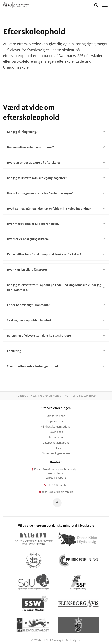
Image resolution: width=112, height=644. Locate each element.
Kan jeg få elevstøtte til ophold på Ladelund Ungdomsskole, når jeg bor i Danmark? (56, 287)
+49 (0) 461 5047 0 (56, 485)
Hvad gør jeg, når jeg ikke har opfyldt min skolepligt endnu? (56, 208)
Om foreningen (56, 416)
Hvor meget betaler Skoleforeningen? (56, 224)
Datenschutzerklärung (56, 443)
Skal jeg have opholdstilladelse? (56, 320)
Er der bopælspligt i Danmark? (56, 305)
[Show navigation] (105, 5)
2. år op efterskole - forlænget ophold (56, 366)
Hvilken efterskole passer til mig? (56, 147)
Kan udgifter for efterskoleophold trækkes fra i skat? (56, 254)
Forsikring (56, 351)
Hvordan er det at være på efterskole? (56, 162)
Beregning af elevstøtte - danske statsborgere (56, 335)
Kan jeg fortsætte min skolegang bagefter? (56, 178)
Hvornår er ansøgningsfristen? (56, 239)
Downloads (56, 432)
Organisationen (56, 421)
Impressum (56, 437)
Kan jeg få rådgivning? (56, 132)
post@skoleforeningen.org (56, 492)
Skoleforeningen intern (56, 453)
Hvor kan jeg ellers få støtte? (56, 270)
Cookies (56, 448)
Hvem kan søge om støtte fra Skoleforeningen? (56, 193)
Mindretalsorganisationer (56, 427)
